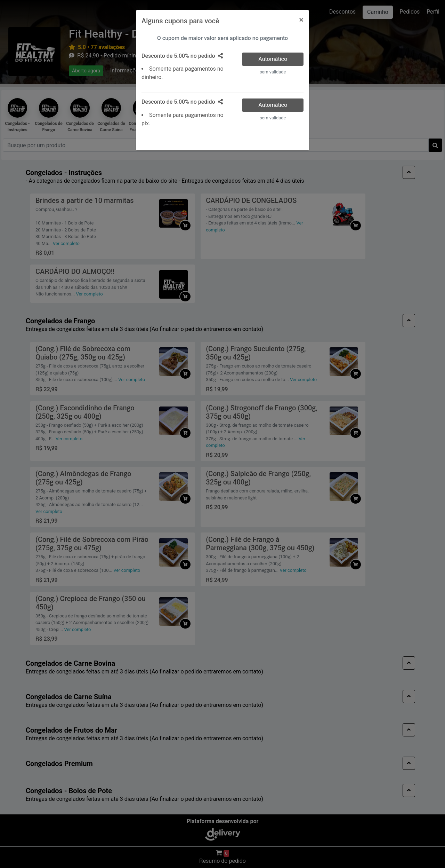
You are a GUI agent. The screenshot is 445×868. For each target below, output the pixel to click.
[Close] (301, 20)
